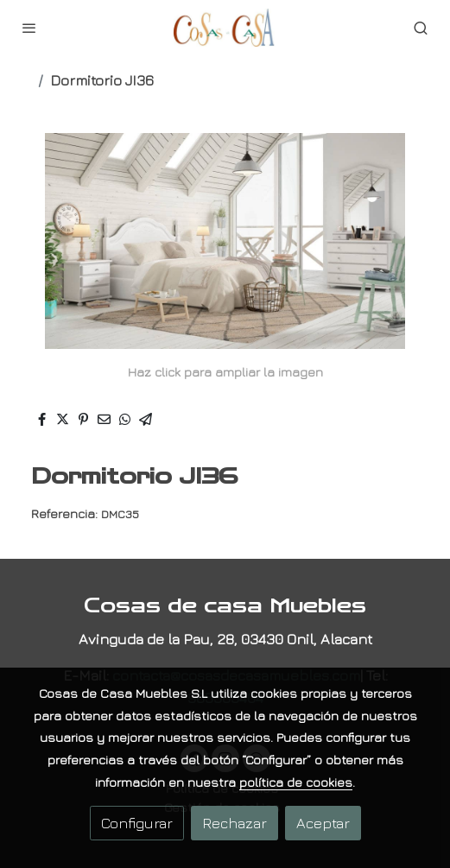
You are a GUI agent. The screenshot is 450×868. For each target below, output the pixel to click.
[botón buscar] (421, 28)
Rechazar (235, 823)
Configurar (137, 823)
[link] (225, 28)
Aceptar (323, 823)
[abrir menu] (29, 28)
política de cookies (296, 782)
